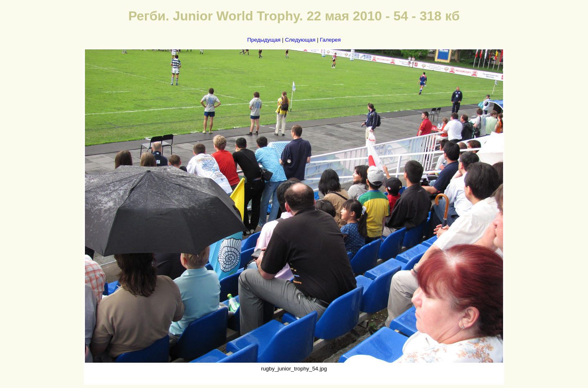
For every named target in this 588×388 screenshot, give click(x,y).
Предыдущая (264, 40)
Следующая (300, 40)
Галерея (330, 40)
